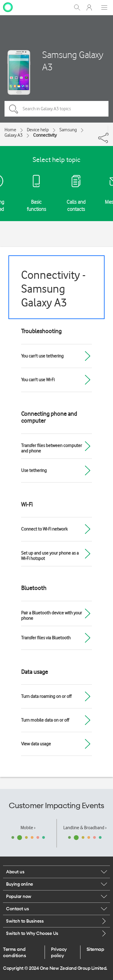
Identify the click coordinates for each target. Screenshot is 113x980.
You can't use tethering (42, 356)
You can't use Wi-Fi (38, 380)
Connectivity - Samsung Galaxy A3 (53, 289)
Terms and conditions (14, 952)
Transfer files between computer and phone (52, 448)
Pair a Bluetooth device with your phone (52, 616)
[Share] (108, 129)
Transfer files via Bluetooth (46, 638)
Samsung (68, 130)
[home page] (8, 7)
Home (10, 130)
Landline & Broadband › (85, 828)
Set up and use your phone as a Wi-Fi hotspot (50, 556)
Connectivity (45, 135)
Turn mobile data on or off (45, 720)
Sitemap (95, 949)
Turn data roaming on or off (46, 696)
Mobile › (28, 828)
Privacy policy (59, 952)
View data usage (36, 744)
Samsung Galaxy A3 (73, 61)
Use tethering (34, 470)
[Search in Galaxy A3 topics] (56, 109)
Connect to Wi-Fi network (44, 529)
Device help (38, 130)
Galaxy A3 (14, 135)
